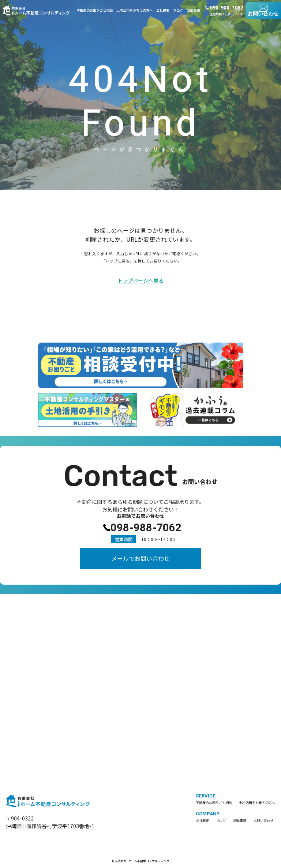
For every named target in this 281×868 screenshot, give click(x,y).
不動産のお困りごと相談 (95, 10)
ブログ (178, 10)
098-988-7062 (146, 525)
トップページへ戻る (140, 281)
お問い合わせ (263, 14)
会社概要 (163, 10)
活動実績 (193, 10)
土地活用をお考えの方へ (134, 10)
